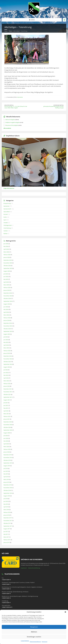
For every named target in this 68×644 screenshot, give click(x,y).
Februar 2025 (7, 287)
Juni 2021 (6, 405)
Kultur (5, 217)
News (10, 31)
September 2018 (8, 493)
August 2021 (7, 400)
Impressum (44, 642)
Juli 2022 (6, 370)
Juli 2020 (6, 436)
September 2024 (8, 301)
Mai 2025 (6, 279)
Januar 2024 (7, 320)
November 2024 (8, 296)
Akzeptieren (34, 627)
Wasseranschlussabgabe (12, 125)
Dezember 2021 (8, 389)
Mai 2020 (6, 441)
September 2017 (8, 526)
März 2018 (6, 510)
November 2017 (8, 521)
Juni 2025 (6, 277)
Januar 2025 (7, 290)
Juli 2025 (6, 274)
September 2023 (8, 331)
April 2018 (6, 507)
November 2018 (8, 488)
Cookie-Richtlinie (25, 641)
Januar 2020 (7, 452)
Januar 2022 (7, 386)
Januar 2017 (7, 542)
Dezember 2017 (8, 518)
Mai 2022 (6, 375)
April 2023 (6, 345)
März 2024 (6, 315)
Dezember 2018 (8, 485)
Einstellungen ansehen (34, 637)
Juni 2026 (6, 244)
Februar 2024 (7, 318)
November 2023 (8, 326)
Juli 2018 (6, 499)
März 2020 (6, 447)
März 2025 (6, 285)
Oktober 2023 (7, 329)
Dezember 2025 (8, 260)
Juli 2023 (6, 337)
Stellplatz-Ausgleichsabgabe (13, 122)
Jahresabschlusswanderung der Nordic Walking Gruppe (53, 107)
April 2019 (6, 477)
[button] (65, 612)
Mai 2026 (6, 246)
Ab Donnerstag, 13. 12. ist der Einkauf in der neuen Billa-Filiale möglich (16, 107)
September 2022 (8, 364)
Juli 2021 (6, 403)
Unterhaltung (7, 228)
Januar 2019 (7, 482)
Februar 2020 (7, 449)
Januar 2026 (7, 257)
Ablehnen (34, 632)
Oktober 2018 (7, 490)
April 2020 (6, 444)
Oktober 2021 (7, 394)
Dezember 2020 (8, 422)
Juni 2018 (6, 501)
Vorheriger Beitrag (58, 105)
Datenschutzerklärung (35, 642)
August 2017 (7, 529)
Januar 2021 (7, 419)
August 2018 (7, 496)
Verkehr (6, 231)
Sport (5, 220)
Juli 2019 (6, 468)
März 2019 (6, 479)
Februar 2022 (7, 384)
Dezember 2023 (8, 323)
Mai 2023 (6, 342)
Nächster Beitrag (9, 105)
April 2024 (6, 312)
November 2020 (8, 425)
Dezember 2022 (8, 356)
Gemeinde (20, 97)
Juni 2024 (6, 307)
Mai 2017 (6, 534)
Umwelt (6, 223)
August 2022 (7, 367)
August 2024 (7, 304)
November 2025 (8, 263)
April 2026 (6, 249)
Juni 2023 (6, 340)
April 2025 (6, 282)
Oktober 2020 (7, 427)
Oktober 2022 (7, 362)
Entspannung (7, 203)
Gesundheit (7, 212)
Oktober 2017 (7, 523)
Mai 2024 (6, 309)
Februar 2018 (7, 512)
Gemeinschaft (7, 209)
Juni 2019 (6, 471)
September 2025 (8, 268)
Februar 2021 (7, 416)
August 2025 (7, 271)
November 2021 (8, 392)
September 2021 (8, 397)
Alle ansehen (7, 128)
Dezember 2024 (8, 293)
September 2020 (8, 430)
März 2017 (6, 537)
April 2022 (6, 378)
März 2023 (6, 348)
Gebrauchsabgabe (10, 120)
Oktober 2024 (7, 298)
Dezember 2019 (8, 455)
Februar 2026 (7, 255)
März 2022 (6, 381)
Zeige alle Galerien (9, 188)
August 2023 (7, 334)
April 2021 (6, 411)
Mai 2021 (6, 408)
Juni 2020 (6, 438)
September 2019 (8, 463)
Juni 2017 (6, 531)
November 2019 (8, 458)
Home (6, 31)
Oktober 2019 (7, 460)
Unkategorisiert (8, 225)
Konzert (6, 214)
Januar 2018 (7, 515)
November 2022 (8, 359)
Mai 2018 (6, 504)
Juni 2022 (6, 373)
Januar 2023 (7, 353)
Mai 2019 (6, 474)
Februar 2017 (7, 540)
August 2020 (7, 433)
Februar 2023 (7, 351)
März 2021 (6, 414)
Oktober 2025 (7, 266)
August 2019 (7, 466)
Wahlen (6, 234)
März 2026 (6, 252)
